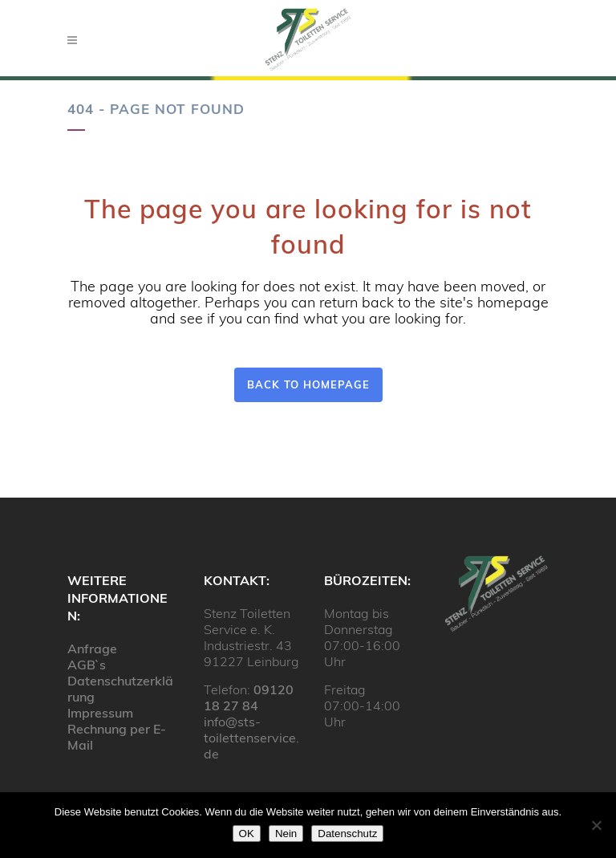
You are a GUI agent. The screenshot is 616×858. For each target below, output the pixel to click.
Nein (286, 834)
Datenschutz (347, 834)
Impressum (100, 713)
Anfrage (92, 649)
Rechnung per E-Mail (117, 737)
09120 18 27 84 (249, 697)
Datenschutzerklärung (120, 689)
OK (247, 834)
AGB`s (87, 665)
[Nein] (596, 825)
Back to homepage (308, 384)
